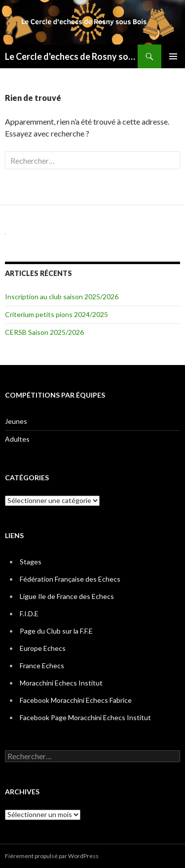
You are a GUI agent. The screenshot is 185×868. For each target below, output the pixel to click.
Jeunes (16, 421)
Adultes (17, 439)
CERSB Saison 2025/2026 (44, 332)
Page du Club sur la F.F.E (56, 631)
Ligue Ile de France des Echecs (67, 596)
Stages (31, 562)
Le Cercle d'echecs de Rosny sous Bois (71, 56)
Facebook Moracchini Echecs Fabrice (76, 700)
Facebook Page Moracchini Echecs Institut (85, 717)
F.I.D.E (29, 614)
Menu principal (173, 56)
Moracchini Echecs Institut (61, 683)
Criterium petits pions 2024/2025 (56, 314)
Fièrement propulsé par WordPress (52, 856)
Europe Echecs (43, 648)
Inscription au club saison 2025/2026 (62, 297)
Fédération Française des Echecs (70, 579)
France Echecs (42, 665)
